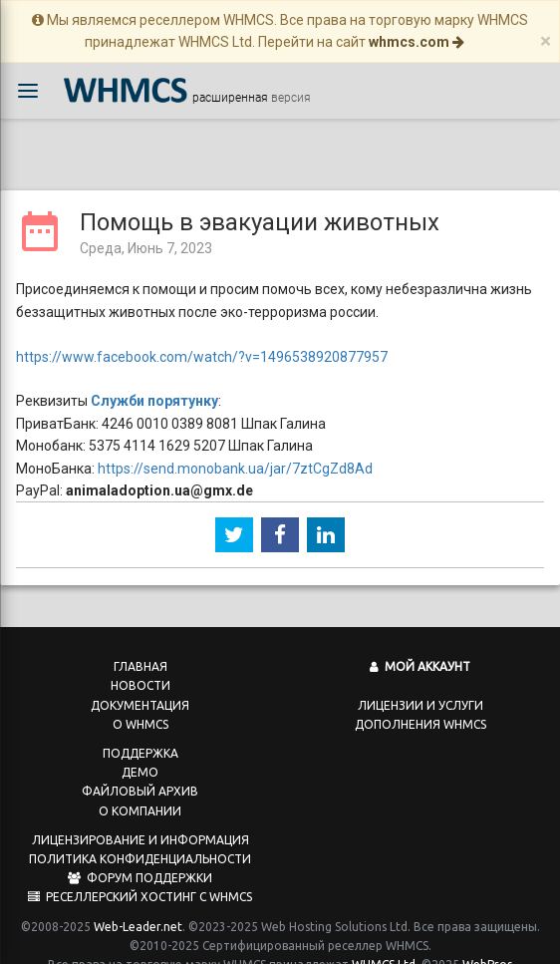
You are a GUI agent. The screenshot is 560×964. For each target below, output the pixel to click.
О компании (140, 790)
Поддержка (140, 732)
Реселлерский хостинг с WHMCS (140, 876)
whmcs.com (417, 42)
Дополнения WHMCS (420, 703)
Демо (140, 751)
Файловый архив (140, 770)
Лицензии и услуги (420, 684)
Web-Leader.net (138, 906)
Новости (140, 664)
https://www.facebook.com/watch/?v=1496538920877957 (202, 336)
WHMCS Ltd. (385, 944)
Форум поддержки (140, 857)
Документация (140, 684)
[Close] (546, 41)
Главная (140, 645)
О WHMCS (140, 703)
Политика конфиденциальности (140, 838)
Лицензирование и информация (140, 819)
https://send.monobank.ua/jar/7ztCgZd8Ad (235, 448)
